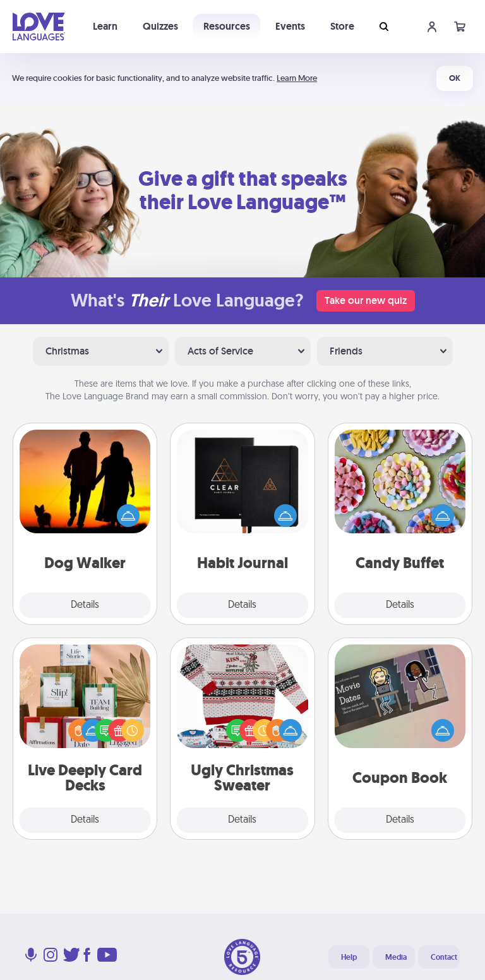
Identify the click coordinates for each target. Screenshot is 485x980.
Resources (227, 26)
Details (85, 605)
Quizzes (160, 26)
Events (290, 26)
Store (342, 26)
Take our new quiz (366, 300)
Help (349, 957)
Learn (105, 26)
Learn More (297, 78)
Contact (444, 957)
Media (396, 957)
